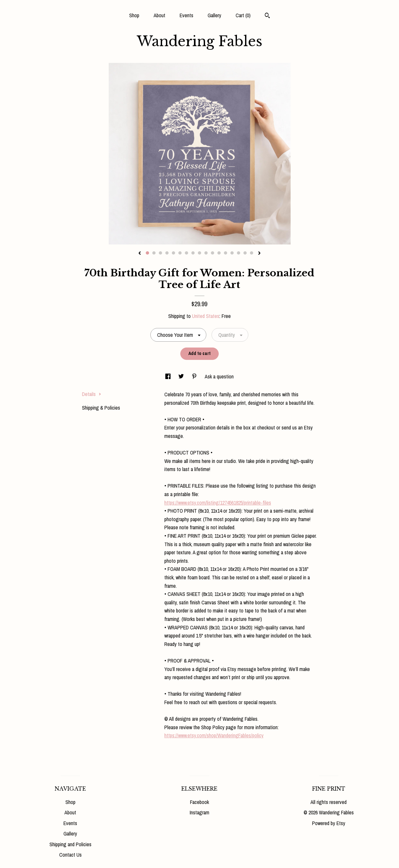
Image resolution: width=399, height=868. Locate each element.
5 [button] (173, 253)
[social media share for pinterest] (195, 376)
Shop (134, 15)
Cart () (243, 15)
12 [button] (219, 253)
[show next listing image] (259, 254)
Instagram (199, 812)
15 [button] (239, 253)
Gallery (214, 15)
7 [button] (186, 253)
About (159, 15)
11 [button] (213, 253)
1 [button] (147, 253)
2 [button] (154, 253)
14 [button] (232, 253)
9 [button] (199, 253)
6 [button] (180, 253)
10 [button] (206, 253)
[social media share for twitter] (182, 376)
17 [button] (252, 253)
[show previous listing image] (140, 254)
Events (186, 15)
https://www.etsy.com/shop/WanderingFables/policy (214, 735)
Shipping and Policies (70, 844)
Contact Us (70, 855)
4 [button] (167, 253)
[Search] (267, 16)
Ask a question (219, 376)
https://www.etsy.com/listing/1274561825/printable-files (218, 503)
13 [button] (226, 253)
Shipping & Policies (101, 408)
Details (92, 394)
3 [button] (160, 253)
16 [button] (245, 253)
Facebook (199, 802)
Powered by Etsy (329, 823)
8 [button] (193, 253)
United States (206, 316)
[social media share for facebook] (169, 376)
